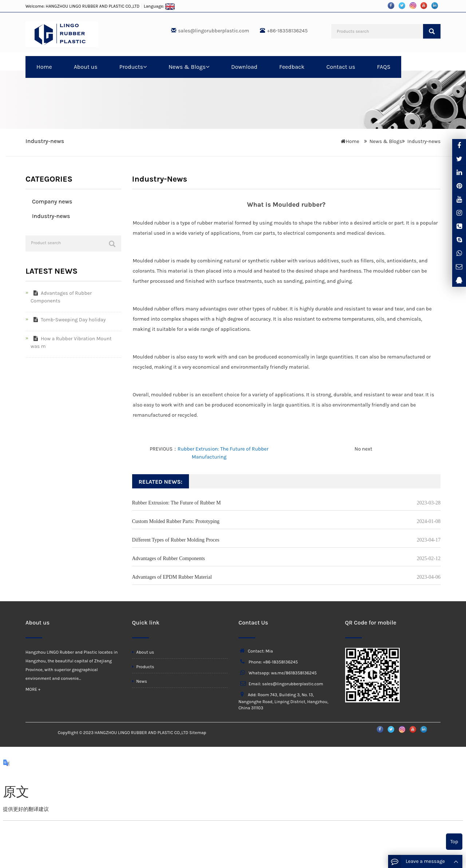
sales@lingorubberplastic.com (214, 31)
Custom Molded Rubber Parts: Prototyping (176, 521)
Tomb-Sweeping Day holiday (68, 320)
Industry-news (424, 141)
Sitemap (198, 733)
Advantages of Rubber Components (169, 558)
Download (244, 67)
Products (133, 67)
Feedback (292, 67)
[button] (145, 67)
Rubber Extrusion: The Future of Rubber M (177, 503)
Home (44, 67)
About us (86, 67)
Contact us (341, 67)
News (140, 681)
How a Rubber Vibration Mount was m (71, 342)
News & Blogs (189, 67)
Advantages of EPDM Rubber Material (172, 577)
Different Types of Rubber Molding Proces (176, 540)
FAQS (384, 67)
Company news (52, 201)
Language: (159, 6)
